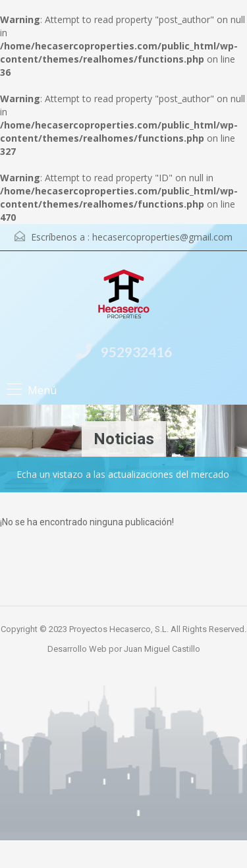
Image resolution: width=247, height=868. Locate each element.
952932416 (136, 352)
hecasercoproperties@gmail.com (162, 237)
